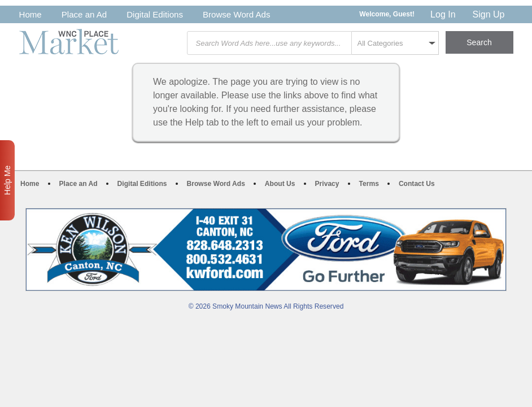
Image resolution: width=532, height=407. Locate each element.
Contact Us (417, 184)
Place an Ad (84, 14)
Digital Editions (155, 14)
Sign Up (489, 14)
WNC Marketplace (69, 42)
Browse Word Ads (237, 14)
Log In (443, 14)
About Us (280, 184)
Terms (369, 184)
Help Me (7, 180)
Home (30, 14)
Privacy (327, 184)
